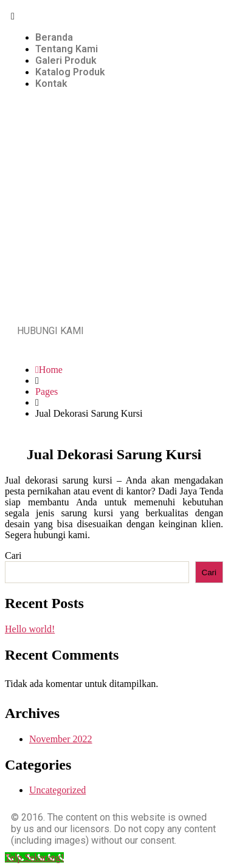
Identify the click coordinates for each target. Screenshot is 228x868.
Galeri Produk (66, 60)
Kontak (51, 84)
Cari (13, 555)
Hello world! (30, 629)
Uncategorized (57, 790)
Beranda (54, 37)
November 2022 (61, 739)
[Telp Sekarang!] (34, 857)
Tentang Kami (67, 49)
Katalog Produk (70, 72)
